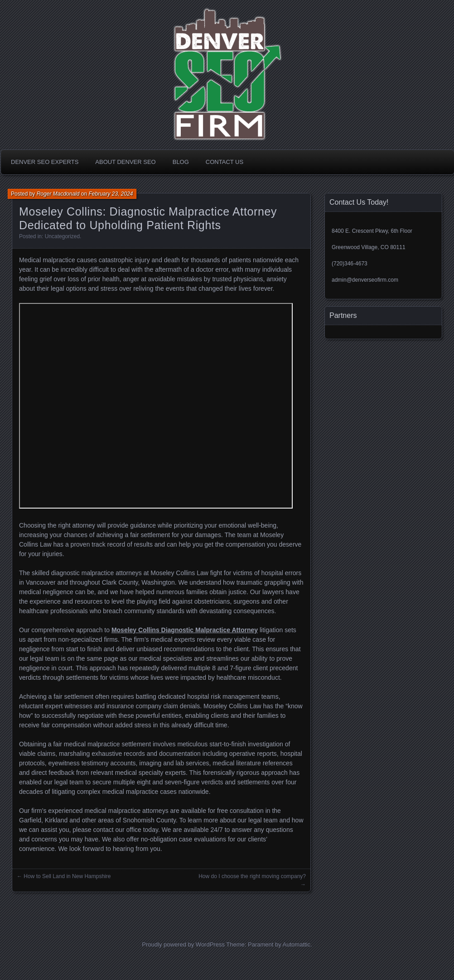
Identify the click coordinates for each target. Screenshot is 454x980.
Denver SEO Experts (45, 162)
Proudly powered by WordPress (183, 944)
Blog (181, 162)
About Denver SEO (125, 162)
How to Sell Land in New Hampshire (67, 876)
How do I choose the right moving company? (252, 876)
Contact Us (225, 162)
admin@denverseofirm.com (365, 280)
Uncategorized (62, 236)
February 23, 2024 (111, 194)
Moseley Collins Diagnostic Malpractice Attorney (185, 630)
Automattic (297, 944)
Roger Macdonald (58, 194)
